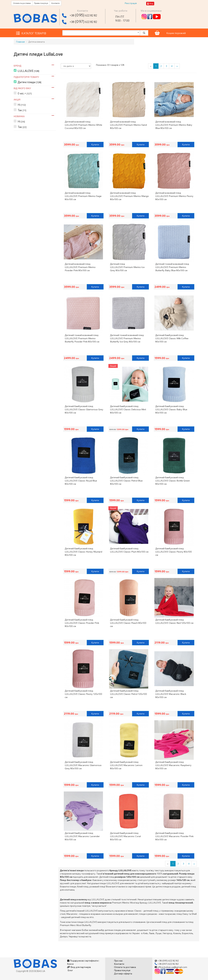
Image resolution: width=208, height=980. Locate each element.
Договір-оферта (123, 974)
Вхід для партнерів (79, 967)
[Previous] (151, 66)
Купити (95, 145)
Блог (70, 970)
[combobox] (101, 33)
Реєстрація (131, 3)
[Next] (177, 66)
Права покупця (41, 3)
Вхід (150, 3)
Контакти (55, 3)
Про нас (118, 961)
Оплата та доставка (22, 3)
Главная (20, 42)
